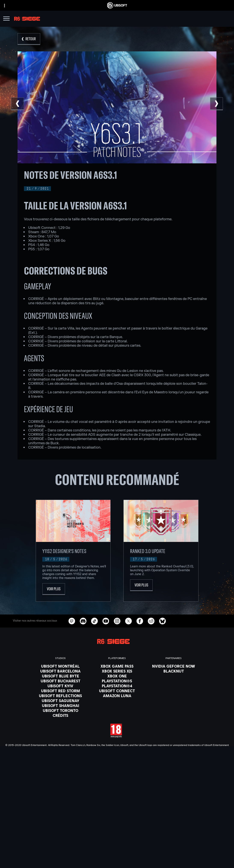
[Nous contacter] (117, 837)
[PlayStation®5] (117, 681)
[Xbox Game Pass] (117, 666)
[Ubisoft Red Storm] (60, 691)
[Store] (117, 806)
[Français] (117, 770)
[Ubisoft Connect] (117, 811)
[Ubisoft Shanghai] (60, 705)
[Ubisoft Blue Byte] (60, 676)
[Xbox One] (117, 676)
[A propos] (117, 817)
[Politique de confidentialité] (117, 843)
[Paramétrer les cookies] (117, 861)
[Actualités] (117, 822)
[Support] (117, 827)
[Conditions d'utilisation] (117, 849)
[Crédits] (60, 715)
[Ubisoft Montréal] (60, 666)
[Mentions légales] (117, 855)
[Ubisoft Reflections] (60, 696)
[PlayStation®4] (117, 686)
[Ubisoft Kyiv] (60, 686)
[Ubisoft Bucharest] (60, 681)
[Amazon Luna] (117, 696)
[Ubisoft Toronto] (60, 710)
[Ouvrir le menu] (6, 19)
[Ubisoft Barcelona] (60, 671)
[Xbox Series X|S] (117, 671)
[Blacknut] (174, 671)
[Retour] (29, 39)
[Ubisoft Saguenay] (60, 701)
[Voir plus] (54, 589)
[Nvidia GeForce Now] (174, 666)
